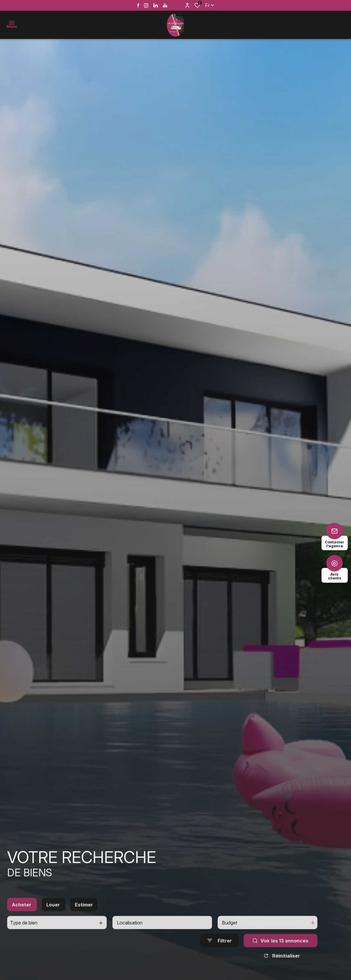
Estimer (84, 914)
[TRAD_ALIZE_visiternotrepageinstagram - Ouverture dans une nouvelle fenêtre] (146, 5)
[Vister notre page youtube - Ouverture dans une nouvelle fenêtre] (165, 5)
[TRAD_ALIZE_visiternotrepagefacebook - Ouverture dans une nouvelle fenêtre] (138, 5)
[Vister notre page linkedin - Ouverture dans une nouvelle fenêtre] (156, 5)
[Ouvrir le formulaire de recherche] (220, 950)
